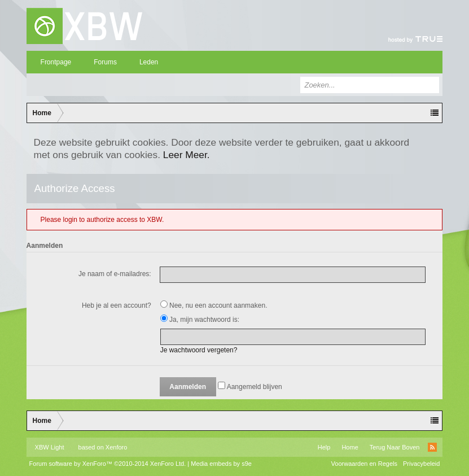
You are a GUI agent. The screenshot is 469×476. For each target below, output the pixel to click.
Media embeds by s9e (221, 464)
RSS (432, 447)
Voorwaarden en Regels (364, 464)
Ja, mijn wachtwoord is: (200, 320)
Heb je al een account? (117, 305)
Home (350, 447)
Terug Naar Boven (395, 447)
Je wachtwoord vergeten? (199, 350)
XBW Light (50, 447)
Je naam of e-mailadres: (115, 274)
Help (324, 447)
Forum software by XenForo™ (108, 464)
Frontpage (56, 62)
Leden (149, 62)
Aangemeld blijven (250, 387)
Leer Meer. (187, 155)
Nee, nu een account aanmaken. (214, 305)
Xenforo (117, 447)
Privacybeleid (421, 464)
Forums (105, 62)
